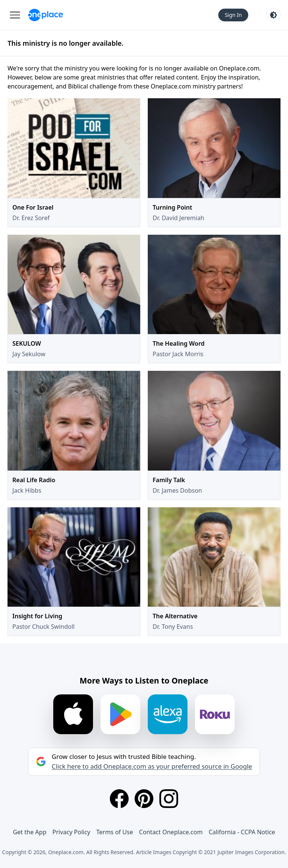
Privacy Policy (71, 832)
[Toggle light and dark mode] (273, 15)
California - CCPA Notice (242, 832)
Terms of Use (115, 832)
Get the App (29, 832)
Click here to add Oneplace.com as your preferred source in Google (152, 766)
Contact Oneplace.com (171, 832)
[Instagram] (169, 799)
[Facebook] (119, 799)
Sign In (233, 15)
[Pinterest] (144, 799)
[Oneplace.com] (46, 15)
